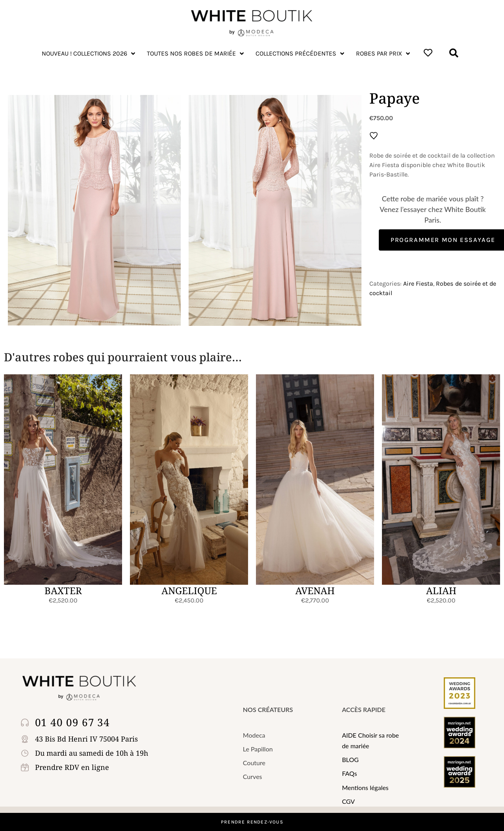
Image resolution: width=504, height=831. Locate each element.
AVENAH (315, 590)
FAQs (349, 773)
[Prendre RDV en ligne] (26, 767)
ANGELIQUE (189, 590)
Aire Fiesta (418, 284)
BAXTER (63, 590)
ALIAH (441, 590)
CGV (348, 801)
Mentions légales (365, 787)
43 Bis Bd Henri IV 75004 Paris (86, 739)
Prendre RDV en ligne (72, 767)
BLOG (350, 759)
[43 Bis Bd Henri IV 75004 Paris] (26, 739)
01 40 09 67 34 (73, 722)
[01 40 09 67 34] (26, 722)
